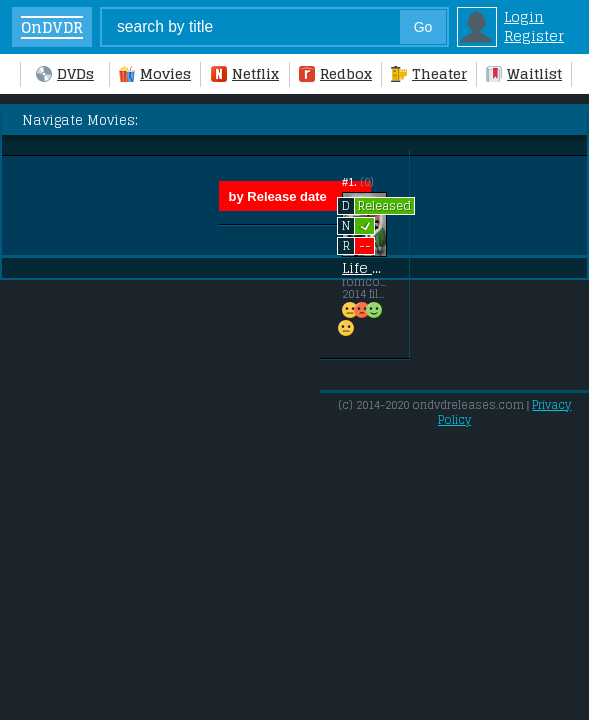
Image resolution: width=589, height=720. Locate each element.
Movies (155, 73)
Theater (429, 73)
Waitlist (524, 73)
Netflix (245, 73)
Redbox (335, 73)
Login (524, 16)
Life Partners (364, 268)
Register (534, 35)
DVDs (65, 73)
